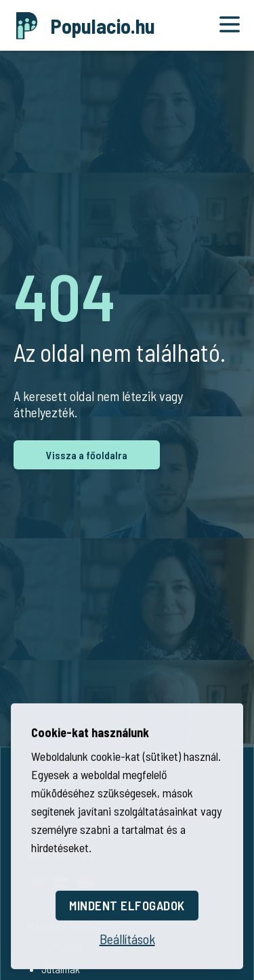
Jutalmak (61, 969)
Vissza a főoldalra (87, 455)
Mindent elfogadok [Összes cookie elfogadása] (127, 903)
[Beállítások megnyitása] (127, 937)
